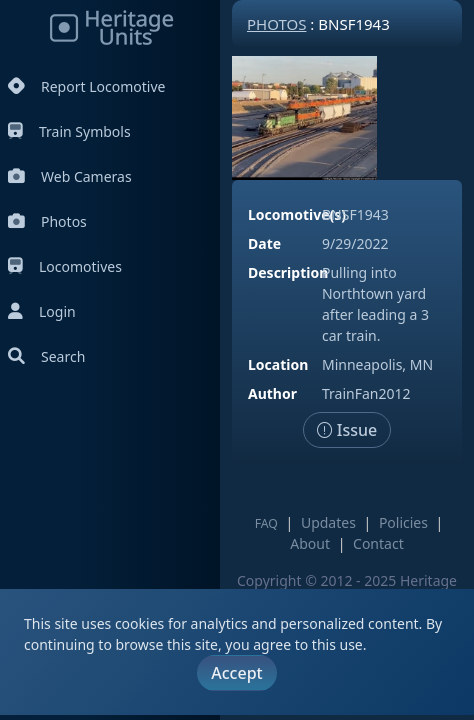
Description (288, 272)
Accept (236, 673)
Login (42, 311)
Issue (347, 430)
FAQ (266, 523)
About (310, 543)
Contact (378, 543)
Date (264, 243)
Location (278, 364)
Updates (328, 522)
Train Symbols (69, 131)
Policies (403, 522)
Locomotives (65, 266)
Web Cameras (70, 176)
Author (272, 393)
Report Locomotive (86, 86)
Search (46, 356)
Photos (47, 221)
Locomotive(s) (297, 214)
